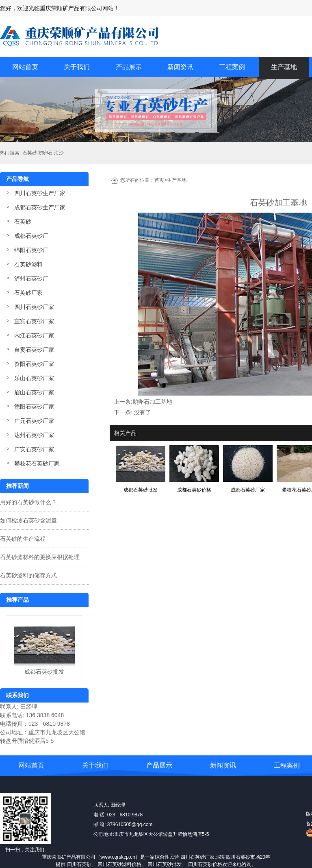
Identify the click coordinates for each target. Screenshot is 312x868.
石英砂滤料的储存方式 (28, 575)
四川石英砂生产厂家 (40, 193)
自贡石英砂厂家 (34, 350)
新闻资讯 (180, 67)
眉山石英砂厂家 (34, 392)
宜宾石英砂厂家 (34, 321)
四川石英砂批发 (165, 864)
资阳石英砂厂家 (34, 364)
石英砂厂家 (28, 293)
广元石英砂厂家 (34, 421)
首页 (161, 180)
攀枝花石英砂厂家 (37, 463)
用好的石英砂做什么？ (28, 502)
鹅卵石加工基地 (152, 402)
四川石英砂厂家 (34, 307)
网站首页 (25, 67)
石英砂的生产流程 (23, 539)
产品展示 (129, 67)
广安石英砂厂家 (34, 449)
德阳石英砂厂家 (34, 407)
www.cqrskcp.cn (118, 857)
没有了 (143, 412)
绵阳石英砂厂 (31, 250)
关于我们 (77, 67)
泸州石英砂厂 (31, 278)
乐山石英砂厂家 (34, 378)
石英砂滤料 (28, 264)
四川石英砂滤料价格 (119, 864)
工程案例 (232, 67)
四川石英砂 (79, 864)
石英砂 (23, 222)
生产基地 (284, 67)
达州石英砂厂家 (34, 435)
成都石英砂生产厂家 (40, 207)
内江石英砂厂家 (34, 335)
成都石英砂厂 (31, 236)
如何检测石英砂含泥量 (28, 520)
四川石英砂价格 (205, 864)
